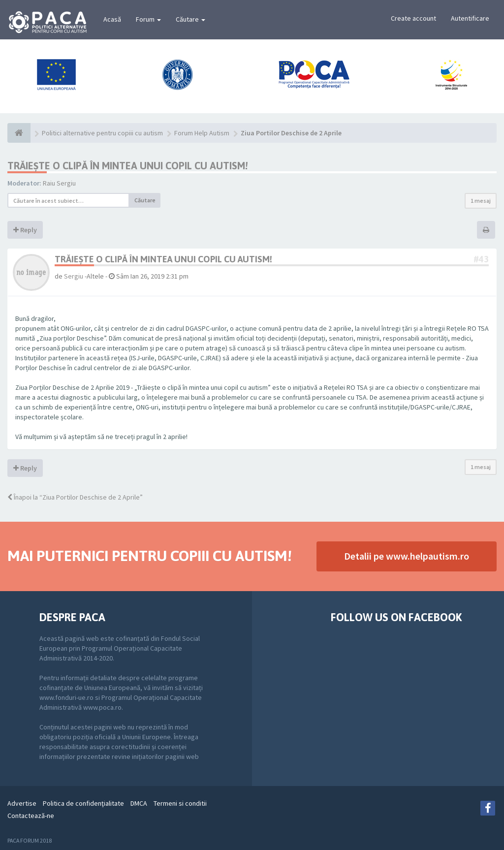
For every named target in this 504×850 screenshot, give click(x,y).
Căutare (190, 19)
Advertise (22, 803)
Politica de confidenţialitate (83, 803)
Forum (148, 19)
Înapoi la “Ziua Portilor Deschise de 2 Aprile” (75, 497)
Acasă (112, 19)
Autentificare (470, 18)
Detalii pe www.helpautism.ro (407, 556)
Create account (413, 18)
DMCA (139, 803)
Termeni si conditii (180, 803)
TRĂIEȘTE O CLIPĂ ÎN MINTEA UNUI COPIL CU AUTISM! (127, 166)
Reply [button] (25, 230)
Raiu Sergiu (59, 183)
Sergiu (74, 276)
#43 (481, 259)
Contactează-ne (31, 816)
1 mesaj (481, 201)
